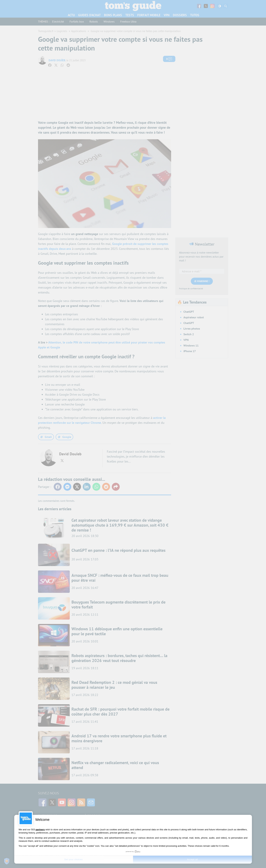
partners (40, 830)
